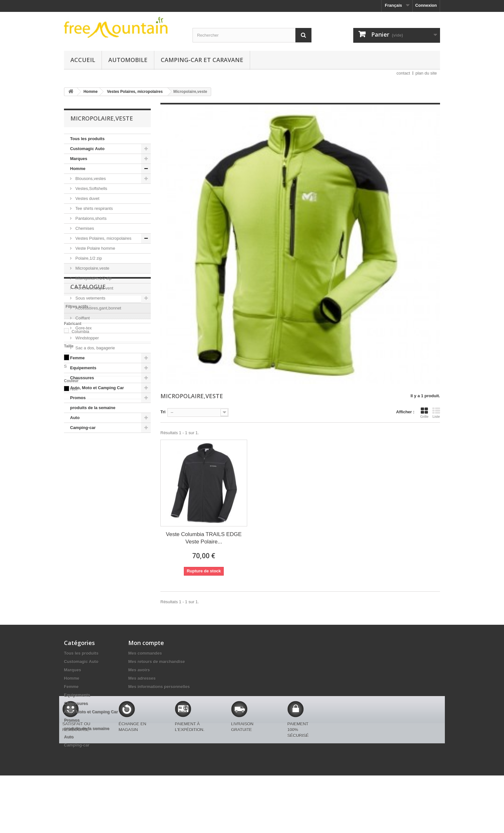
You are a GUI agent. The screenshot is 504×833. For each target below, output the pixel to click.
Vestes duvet (87, 198)
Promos (78, 398)
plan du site (426, 73)
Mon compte (146, 643)
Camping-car (83, 428)
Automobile (128, 60)
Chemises (84, 228)
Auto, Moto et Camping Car (97, 388)
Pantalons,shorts (90, 218)
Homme (78, 169)
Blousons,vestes (90, 179)
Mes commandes (145, 653)
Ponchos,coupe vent (94, 288)
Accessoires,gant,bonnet (98, 308)
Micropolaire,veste (92, 268)
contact (403, 73)
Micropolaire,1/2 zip (93, 278)
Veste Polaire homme (95, 248)
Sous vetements (90, 298)
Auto (75, 418)
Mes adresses (142, 678)
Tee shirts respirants (94, 208)
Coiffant (82, 318)
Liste (436, 413)
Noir (74, 555)
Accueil (83, 60)
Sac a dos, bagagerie (94, 348)
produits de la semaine (93, 408)
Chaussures (82, 378)
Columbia (81, 497)
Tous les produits (87, 139)
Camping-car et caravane (202, 60)
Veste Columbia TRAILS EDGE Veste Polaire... (204, 538)
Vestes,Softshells (91, 188)
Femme (77, 358)
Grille (424, 413)
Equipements (83, 368)
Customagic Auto (87, 149)
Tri (163, 412)
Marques (79, 159)
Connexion (426, 5)
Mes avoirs (139, 670)
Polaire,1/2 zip (88, 258)
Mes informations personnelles (159, 687)
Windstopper (87, 338)
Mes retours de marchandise (157, 662)
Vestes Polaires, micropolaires (103, 238)
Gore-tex (83, 328)
